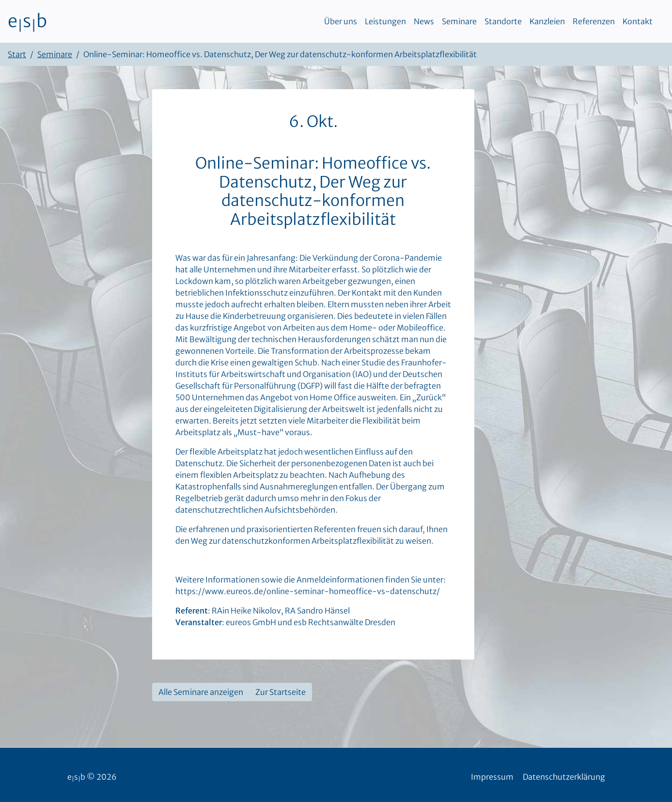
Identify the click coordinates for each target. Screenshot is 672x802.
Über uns (341, 21)
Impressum (492, 777)
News (424, 21)
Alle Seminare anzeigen (201, 692)
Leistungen (385, 21)
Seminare (459, 21)
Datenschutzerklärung (564, 777)
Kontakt (638, 21)
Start (17, 54)
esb (27, 21)
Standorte (503, 21)
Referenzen (594, 21)
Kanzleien (547, 21)
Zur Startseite (281, 692)
